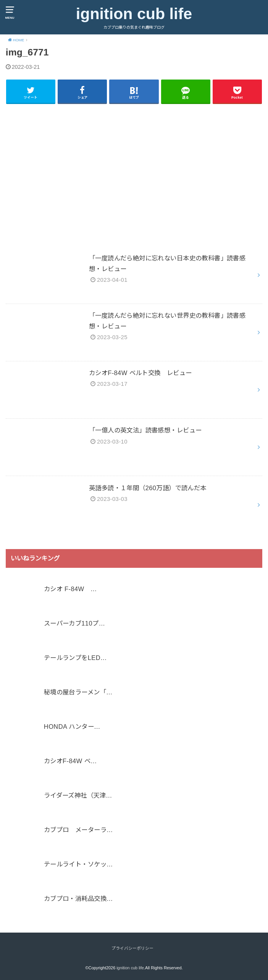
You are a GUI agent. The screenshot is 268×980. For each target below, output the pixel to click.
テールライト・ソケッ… (78, 865)
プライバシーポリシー (132, 948)
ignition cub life (134, 14)
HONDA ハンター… (72, 727)
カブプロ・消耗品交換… (78, 899)
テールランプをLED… (75, 658)
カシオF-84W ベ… (70, 761)
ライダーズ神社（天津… (78, 796)
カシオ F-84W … (70, 589)
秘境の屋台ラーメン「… (78, 692)
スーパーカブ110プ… (74, 624)
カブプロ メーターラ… (78, 830)
